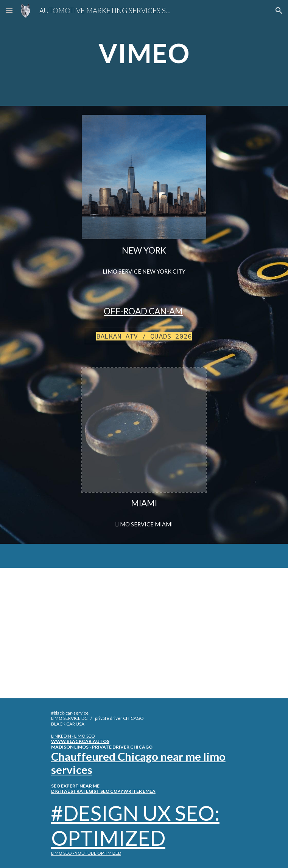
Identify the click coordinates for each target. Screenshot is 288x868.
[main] (144, 53)
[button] (9, 10)
